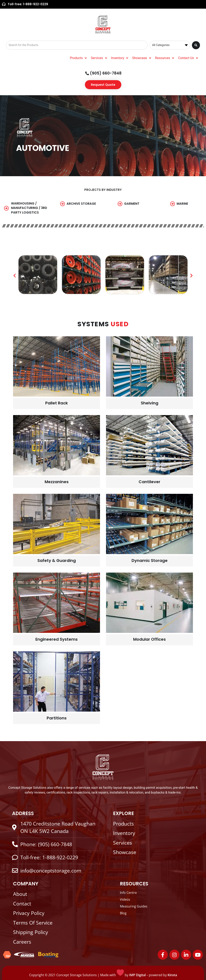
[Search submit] (196, 45)
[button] (15, 275)
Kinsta (172, 975)
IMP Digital (137, 975)
